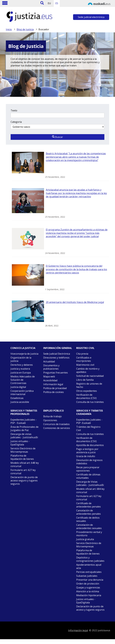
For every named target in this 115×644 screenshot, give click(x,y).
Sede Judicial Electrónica (57, 354)
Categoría (16, 122)
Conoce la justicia (23, 348)
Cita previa (82, 354)
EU (49, 3)
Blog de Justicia (25, 29)
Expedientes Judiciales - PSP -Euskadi (89, 421)
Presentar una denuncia (90, 580)
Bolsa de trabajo (52, 416)
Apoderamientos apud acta (89, 566)
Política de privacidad (55, 388)
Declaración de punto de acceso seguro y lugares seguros (24, 480)
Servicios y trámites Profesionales (24, 412)
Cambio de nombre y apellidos (88, 370)
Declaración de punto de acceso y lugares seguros (90, 608)
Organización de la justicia (21, 359)
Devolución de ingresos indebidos (89, 462)
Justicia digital (18, 387)
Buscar (57, 137)
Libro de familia (85, 380)
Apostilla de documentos (90, 445)
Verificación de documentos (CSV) (86, 396)
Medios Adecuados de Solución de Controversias (23, 380)
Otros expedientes (87, 391)
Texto (14, 110)
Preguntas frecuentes (56, 373)
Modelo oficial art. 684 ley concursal (90, 491)
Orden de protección (88, 584)
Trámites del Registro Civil (88, 428)
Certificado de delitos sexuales (88, 519)
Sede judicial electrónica (91, 17)
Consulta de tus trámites (90, 402)
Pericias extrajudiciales (89, 572)
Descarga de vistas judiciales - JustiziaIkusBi (24, 436)
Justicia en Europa (21, 373)
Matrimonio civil (85, 365)
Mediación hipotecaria (89, 595)
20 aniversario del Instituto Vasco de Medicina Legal (75, 302)
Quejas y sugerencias (88, 587)
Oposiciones (50, 420)
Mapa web (49, 376)
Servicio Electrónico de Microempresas (23, 450)
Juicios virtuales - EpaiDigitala (20, 443)
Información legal (53, 384)
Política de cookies (54, 392)
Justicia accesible (20, 402)
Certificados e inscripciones (84, 359)
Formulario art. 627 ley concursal (23, 472)
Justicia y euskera (20, 369)
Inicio (9, 29)
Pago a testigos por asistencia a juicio (87, 451)
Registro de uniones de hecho (89, 385)
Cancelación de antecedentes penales (88, 512)
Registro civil (85, 348)
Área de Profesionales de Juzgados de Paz (24, 428)
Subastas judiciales (87, 576)
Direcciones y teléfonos (56, 358)
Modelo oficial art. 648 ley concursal (25, 464)
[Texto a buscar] (57, 115)
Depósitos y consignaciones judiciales (90, 559)
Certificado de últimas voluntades (88, 476)
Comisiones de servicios (57, 428)
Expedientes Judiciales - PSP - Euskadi (24, 421)
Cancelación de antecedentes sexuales (89, 527)
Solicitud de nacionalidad (90, 376)
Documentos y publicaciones (51, 367)
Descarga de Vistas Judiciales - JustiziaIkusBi (90, 483)
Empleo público (54, 411)
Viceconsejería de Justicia (24, 354)
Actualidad (49, 361)
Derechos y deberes (22, 365)
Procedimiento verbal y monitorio (89, 534)
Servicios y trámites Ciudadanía (90, 412)
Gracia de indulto (86, 456)
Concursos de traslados (56, 424)
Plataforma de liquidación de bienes (22, 457)
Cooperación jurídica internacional (22, 393)
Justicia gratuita (85, 539)
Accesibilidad (50, 380)
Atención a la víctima (88, 591)
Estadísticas (17, 398)
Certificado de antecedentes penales (88, 505)
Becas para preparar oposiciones (88, 469)
